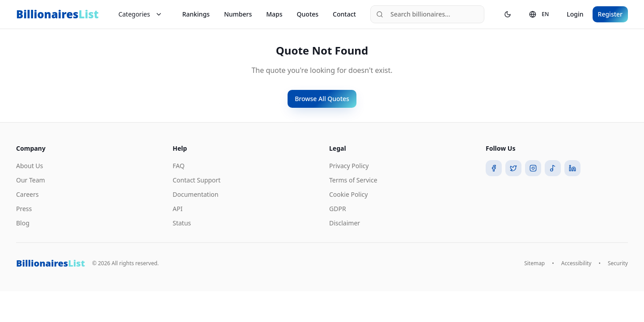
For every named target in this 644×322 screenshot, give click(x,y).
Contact (344, 14)
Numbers (238, 14)
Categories (141, 14)
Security (618, 263)
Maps (274, 14)
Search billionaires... (413, 14)
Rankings (196, 14)
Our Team (31, 180)
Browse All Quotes (322, 99)
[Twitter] (513, 168)
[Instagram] (533, 168)
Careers (27, 194)
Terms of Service (353, 180)
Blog (23, 223)
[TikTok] (553, 168)
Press (24, 209)
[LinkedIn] (572, 168)
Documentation (195, 194)
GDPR (338, 209)
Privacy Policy (349, 166)
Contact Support (197, 180)
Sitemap (534, 263)
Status (182, 223)
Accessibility (576, 263)
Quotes (308, 14)
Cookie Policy (348, 194)
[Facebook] (494, 168)
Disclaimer (345, 223)
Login (575, 14)
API (178, 209)
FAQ (179, 166)
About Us (30, 166)
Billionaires (57, 14)
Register (610, 14)
